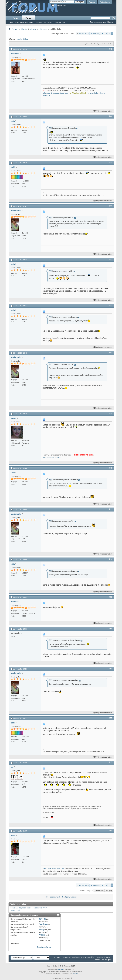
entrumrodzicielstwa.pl (59, 93)
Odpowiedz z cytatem (103, 111)
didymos (22, 908)
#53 (111, 629)
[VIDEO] (42, 935)
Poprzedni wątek (53, 897)
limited (30, 908)
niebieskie (38, 908)
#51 (111, 559)
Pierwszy (95, 34)
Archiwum (99, 960)
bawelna (14, 908)
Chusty (24, 29)
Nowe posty (14, 22)
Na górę (109, 891)
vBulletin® (61, 970)
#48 (111, 413)
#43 (111, 162)
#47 (111, 353)
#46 (111, 305)
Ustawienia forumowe (43, 22)
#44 (111, 206)
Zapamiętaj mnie (59, 6)
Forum (28, 18)
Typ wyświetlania (103, 44)
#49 (111, 468)
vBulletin (75, 974)
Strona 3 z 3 (84, 33)
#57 (111, 831)
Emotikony (43, 924)
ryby (45, 908)
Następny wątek (69, 897)
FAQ (22, 22)
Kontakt (57, 957)
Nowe (15, 18)
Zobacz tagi (15, 910)
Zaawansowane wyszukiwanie (102, 22)
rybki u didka (22, 39)
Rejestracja (105, 2)
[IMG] (41, 930)
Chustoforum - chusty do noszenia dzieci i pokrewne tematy (87, 957)
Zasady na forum (44, 947)
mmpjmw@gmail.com (52, 457)
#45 (111, 259)
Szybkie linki (60, 22)
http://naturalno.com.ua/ (53, 869)
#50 (111, 509)
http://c (46, 93)
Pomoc (92, 2)
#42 (111, 116)
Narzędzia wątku (88, 44)
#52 (111, 597)
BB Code (42, 919)
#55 (111, 718)
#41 (111, 49)
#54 (111, 669)
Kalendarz (29, 22)
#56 (111, 762)
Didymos (43, 29)
